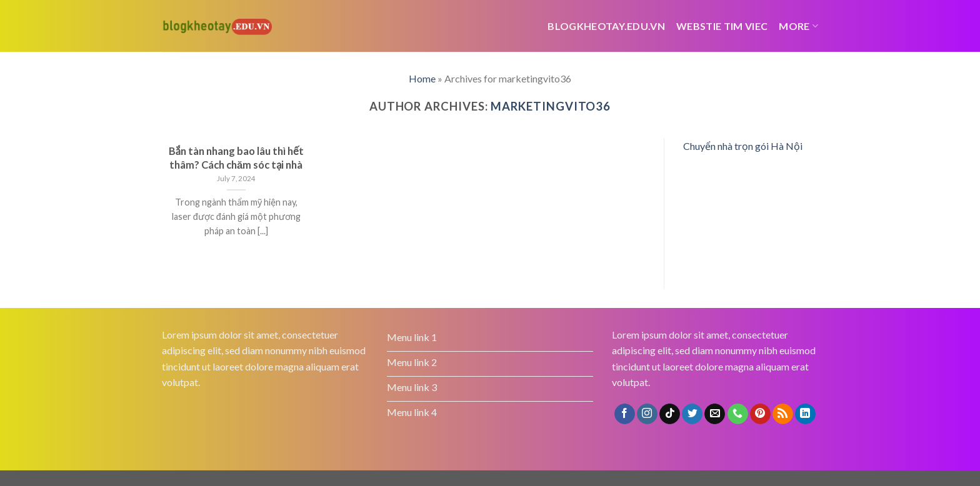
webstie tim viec (722, 26)
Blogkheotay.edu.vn (606, 26)
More (798, 26)
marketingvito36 (551, 106)
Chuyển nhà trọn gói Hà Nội (743, 146)
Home (422, 78)
